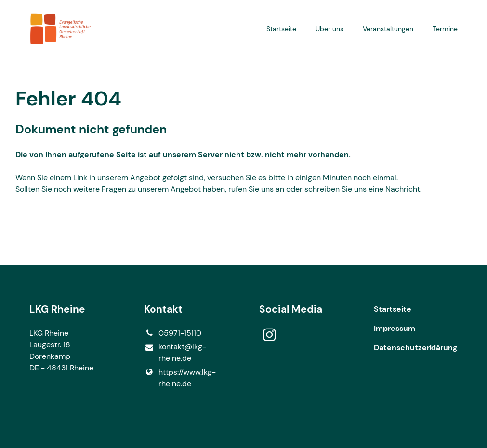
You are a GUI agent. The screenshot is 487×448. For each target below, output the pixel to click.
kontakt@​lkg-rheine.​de (175, 353)
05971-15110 (173, 333)
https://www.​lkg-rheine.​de (180, 378)
